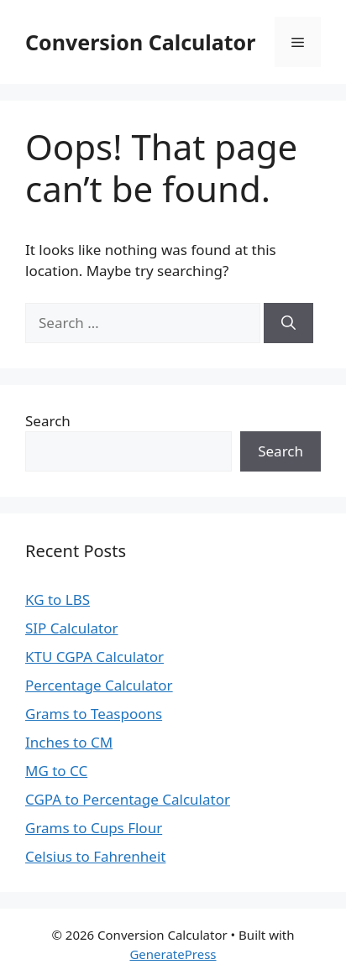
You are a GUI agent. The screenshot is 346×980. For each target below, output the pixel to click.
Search (48, 421)
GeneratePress (173, 954)
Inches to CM (69, 742)
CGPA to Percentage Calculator (128, 799)
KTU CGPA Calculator (94, 657)
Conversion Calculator (140, 42)
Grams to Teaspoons (94, 714)
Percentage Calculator (99, 685)
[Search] (288, 323)
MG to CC (56, 771)
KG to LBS (58, 599)
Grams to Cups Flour (94, 828)
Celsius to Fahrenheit (95, 856)
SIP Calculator (72, 628)
